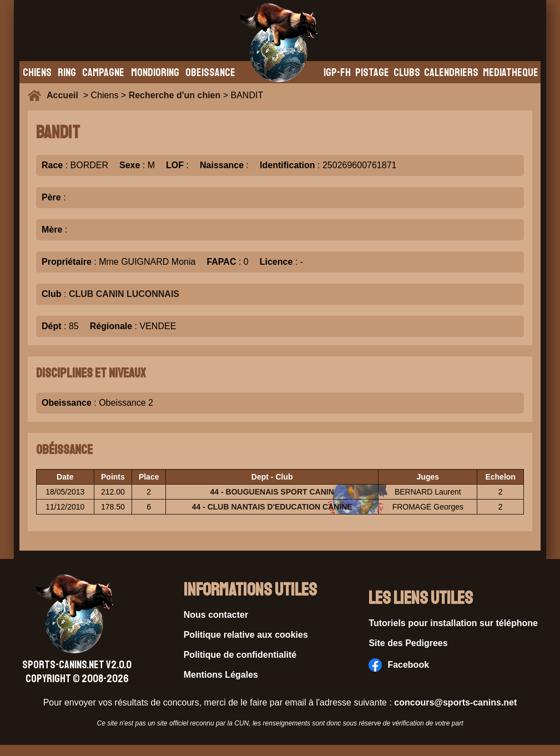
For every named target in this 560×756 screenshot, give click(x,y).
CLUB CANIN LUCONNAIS (124, 294)
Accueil (65, 95)
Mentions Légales (221, 675)
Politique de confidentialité (240, 655)
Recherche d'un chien (175, 95)
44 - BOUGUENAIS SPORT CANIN (272, 492)
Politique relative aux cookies (246, 635)
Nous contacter (216, 615)
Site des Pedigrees (408, 643)
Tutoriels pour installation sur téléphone (453, 623)
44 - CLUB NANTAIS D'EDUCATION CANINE (272, 507)
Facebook (399, 665)
